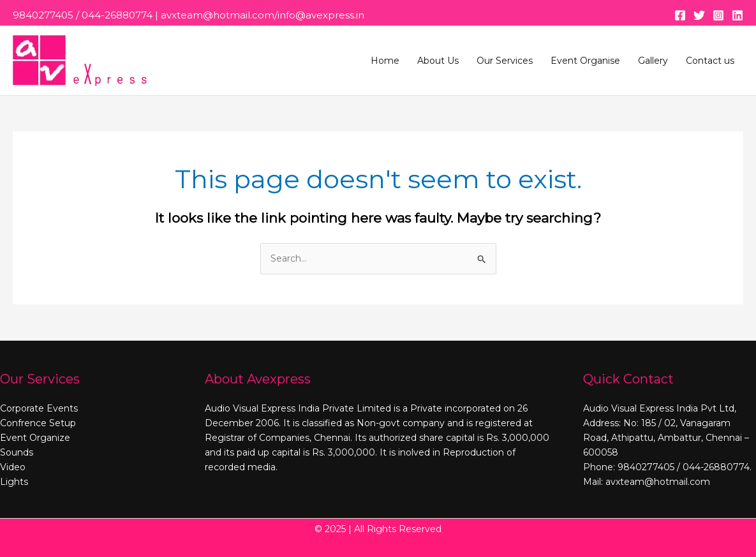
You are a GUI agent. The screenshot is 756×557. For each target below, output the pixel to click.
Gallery (653, 61)
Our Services (505, 61)
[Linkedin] (737, 15)
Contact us (710, 61)
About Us (438, 61)
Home (385, 61)
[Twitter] (699, 15)
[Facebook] (680, 15)
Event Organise (585, 61)
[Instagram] (718, 15)
